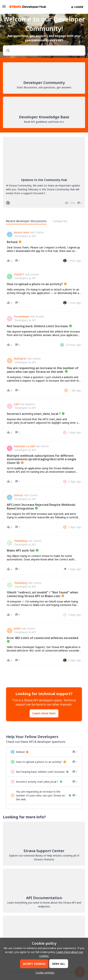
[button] (44, 973)
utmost (18, 495)
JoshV (17, 629)
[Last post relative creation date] (75, 261)
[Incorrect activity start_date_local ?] (39, 782)
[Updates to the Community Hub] (44, 172)
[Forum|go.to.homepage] (28, 7)
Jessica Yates (22, 232)
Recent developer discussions (26, 221)
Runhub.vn (20, 359)
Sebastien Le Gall (24, 446)
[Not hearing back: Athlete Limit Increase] (42, 772)
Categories (60, 221)
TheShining (20, 541)
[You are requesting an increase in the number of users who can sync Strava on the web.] (44, 795)
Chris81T (19, 274)
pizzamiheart (22, 317)
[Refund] (22, 752)
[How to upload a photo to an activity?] (41, 762)
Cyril (16, 404)
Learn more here (44, 713)
